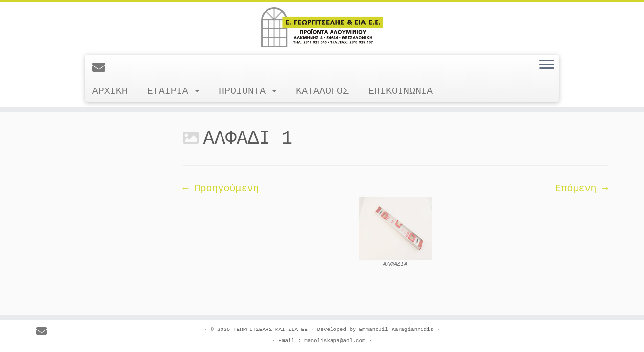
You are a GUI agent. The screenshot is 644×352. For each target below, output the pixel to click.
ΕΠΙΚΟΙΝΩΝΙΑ (400, 91)
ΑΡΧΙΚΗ (110, 91)
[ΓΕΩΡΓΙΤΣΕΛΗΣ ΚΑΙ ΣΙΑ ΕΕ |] (322, 27)
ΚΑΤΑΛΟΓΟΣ (322, 91)
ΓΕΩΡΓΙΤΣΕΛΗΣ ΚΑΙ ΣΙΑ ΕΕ (270, 330)
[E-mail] (102, 68)
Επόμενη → (581, 188)
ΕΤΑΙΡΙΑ (173, 91)
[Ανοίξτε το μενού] (547, 65)
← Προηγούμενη (221, 188)
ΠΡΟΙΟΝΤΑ (247, 91)
